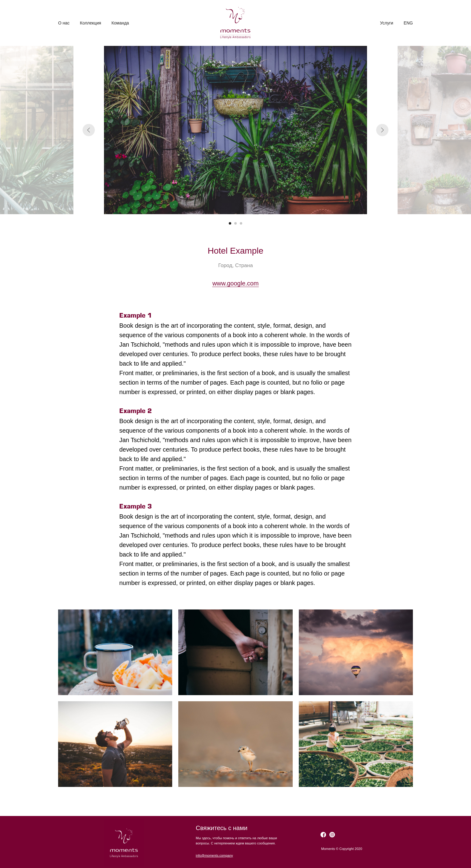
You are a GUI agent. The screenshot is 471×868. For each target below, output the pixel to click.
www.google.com (235, 283)
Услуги (387, 23)
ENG (408, 23)
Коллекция (90, 23)
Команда (120, 23)
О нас (64, 23)
